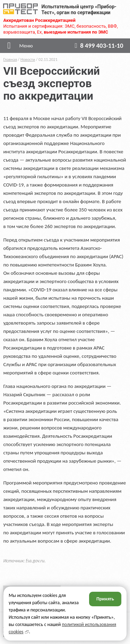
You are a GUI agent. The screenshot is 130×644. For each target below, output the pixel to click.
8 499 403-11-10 (98, 46)
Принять (105, 599)
